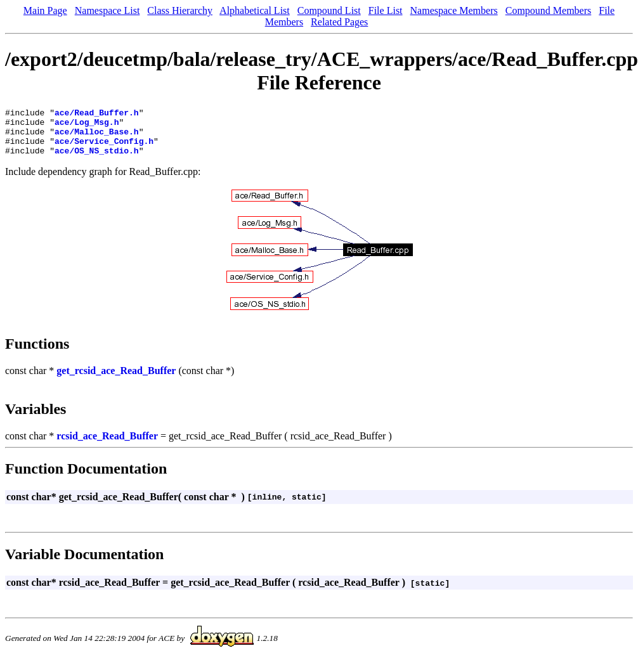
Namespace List (107, 10)
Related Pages (339, 22)
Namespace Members (454, 10)
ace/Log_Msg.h (87, 126)
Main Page (45, 10)
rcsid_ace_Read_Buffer (107, 445)
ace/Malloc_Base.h (97, 137)
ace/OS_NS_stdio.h (97, 160)
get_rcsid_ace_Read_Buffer (116, 380)
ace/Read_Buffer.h (97, 114)
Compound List (329, 10)
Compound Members (549, 10)
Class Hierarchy (180, 10)
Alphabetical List (255, 10)
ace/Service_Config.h (104, 148)
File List (386, 10)
